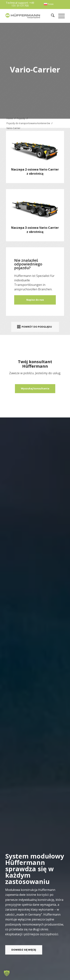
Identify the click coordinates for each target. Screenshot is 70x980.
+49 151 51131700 (23, 4)
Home (10, 118)
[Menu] (60, 16)
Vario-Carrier (13, 128)
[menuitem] (49, 4)
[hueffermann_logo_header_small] (23, 16)
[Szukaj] (51, 16)
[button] (7, 973)
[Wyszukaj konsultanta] (35, 389)
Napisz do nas (35, 300)
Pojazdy (21, 118)
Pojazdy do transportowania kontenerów (28, 123)
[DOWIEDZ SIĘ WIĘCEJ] (24, 950)
